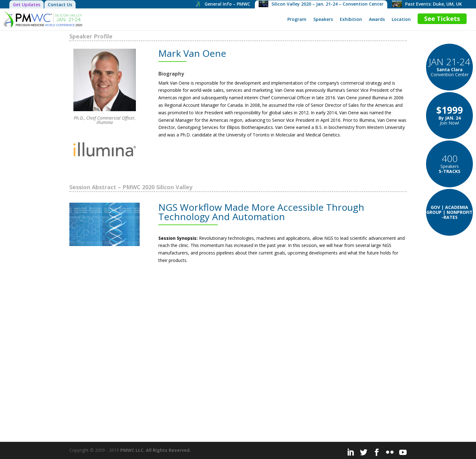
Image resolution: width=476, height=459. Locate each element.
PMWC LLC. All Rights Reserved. (156, 450)
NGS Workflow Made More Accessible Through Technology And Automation (261, 212)
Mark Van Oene (192, 53)
